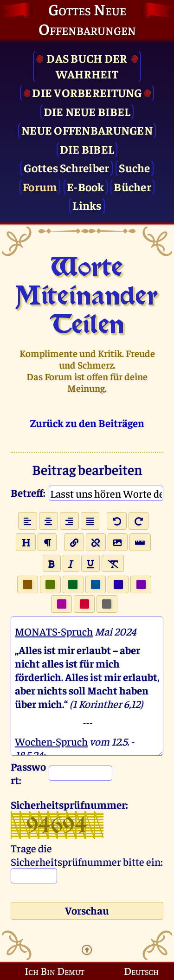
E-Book (86, 186)
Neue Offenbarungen (87, 130)
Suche (134, 167)
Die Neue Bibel (87, 111)
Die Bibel (87, 149)
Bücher (132, 186)
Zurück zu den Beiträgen (87, 423)
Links (87, 205)
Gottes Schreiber (66, 167)
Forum (40, 186)
